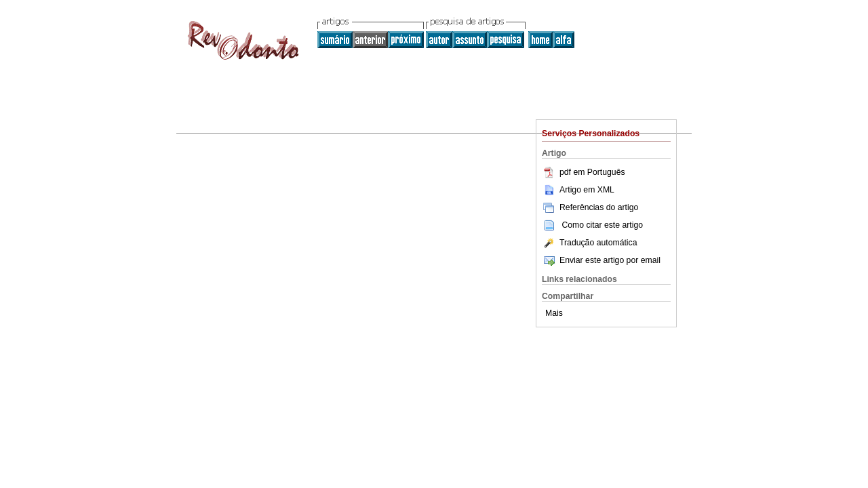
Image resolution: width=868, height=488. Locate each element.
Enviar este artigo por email (601, 260)
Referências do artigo (590, 207)
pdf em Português (584, 172)
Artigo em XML (578, 190)
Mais (554, 313)
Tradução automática (589, 243)
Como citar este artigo (602, 225)
